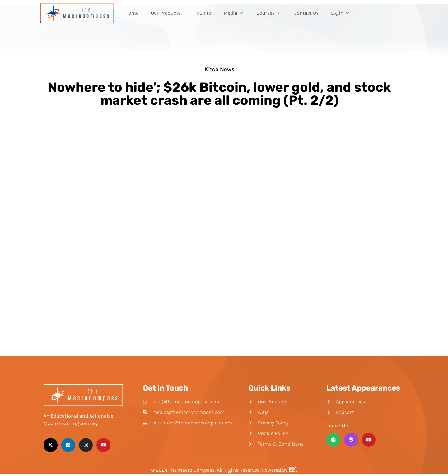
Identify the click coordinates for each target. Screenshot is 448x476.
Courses (269, 13)
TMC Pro (202, 13)
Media (234, 13)
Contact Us (306, 13)
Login (341, 13)
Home (132, 13)
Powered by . (280, 470)
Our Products (166, 13)
